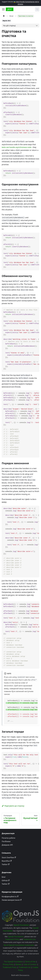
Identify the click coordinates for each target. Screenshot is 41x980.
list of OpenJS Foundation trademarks (19, 945)
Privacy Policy (8, 964)
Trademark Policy (12, 939)
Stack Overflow (9, 857)
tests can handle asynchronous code (16, 147)
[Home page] (4, 16)
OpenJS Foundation (21, 925)
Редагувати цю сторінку (13, 806)
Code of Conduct (30, 964)
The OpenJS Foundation (14, 962)
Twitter (6, 864)
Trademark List (29, 939)
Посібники (6, 841)
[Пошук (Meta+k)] (37, 9)
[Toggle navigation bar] (3, 9)
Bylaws (19, 964)
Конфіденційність (10, 897)
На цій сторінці (9, 26)
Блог (4, 877)
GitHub (6, 880)
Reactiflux (7, 861)
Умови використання (12, 900)
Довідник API (7, 845)
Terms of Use (30, 962)
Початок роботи (8, 838)
